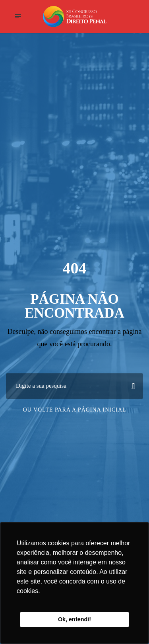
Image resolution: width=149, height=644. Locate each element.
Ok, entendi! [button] (74, 619)
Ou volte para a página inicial (74, 410)
